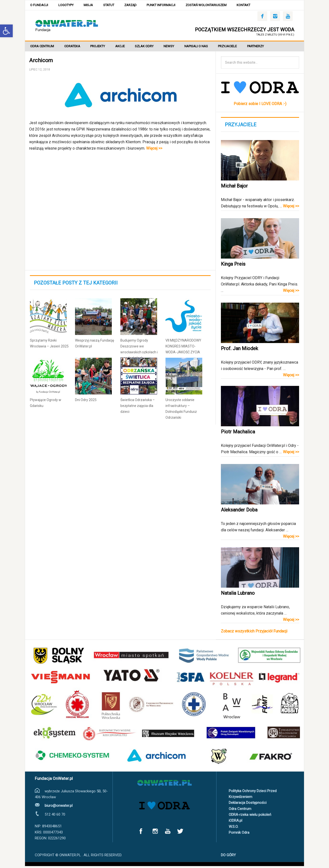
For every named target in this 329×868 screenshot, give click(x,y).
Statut (114, 6)
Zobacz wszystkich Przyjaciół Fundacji (254, 633)
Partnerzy (269, 48)
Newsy (178, 48)
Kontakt (255, 6)
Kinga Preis (233, 266)
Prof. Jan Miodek (240, 350)
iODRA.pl (235, 822)
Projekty (101, 48)
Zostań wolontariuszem (216, 6)
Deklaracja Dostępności (248, 805)
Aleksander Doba (239, 512)
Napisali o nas (206, 48)
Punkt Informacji (170, 6)
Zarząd (138, 6)
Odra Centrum (43, 48)
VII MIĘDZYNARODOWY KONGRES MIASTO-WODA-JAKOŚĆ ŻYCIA (183, 348)
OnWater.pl (67, 26)
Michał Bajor (234, 188)
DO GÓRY (228, 857)
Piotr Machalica (238, 434)
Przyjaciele (239, 48)
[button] (6, 31)
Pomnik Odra (239, 834)
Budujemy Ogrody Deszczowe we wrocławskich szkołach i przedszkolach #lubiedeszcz (139, 354)
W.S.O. (234, 828)
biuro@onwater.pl (59, 808)
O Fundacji (40, 6)
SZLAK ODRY (151, 48)
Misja (92, 6)
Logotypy (68, 6)
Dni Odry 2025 (86, 402)
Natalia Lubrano (238, 595)
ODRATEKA (74, 48)
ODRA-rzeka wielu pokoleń (250, 817)
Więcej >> (154, 150)
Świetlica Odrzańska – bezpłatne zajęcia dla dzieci (138, 407)
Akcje (125, 48)
